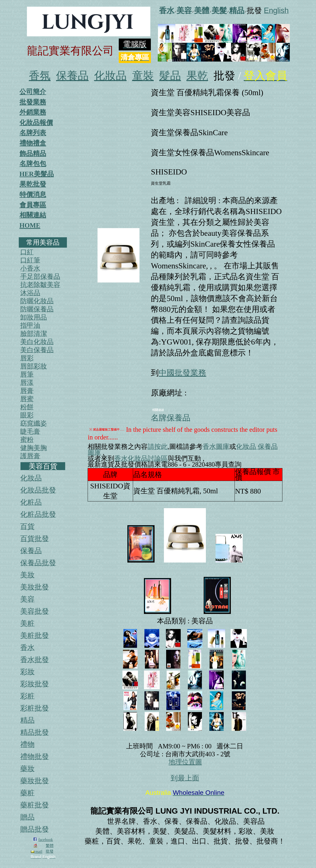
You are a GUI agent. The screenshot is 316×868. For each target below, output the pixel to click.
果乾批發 (33, 184)
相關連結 (33, 215)
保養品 (72, 76)
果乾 (197, 76)
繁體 (50, 846)
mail (37, 852)
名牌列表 (33, 133)
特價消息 (33, 195)
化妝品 (110, 76)
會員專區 (33, 205)
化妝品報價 (36, 123)
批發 (50, 851)
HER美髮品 (37, 174)
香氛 (40, 76)
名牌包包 (33, 164)
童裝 (143, 76)
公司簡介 (33, 92)
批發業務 (33, 102)
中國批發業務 (182, 373)
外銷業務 (33, 112)
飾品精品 (33, 153)
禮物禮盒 (33, 143)
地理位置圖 (185, 762)
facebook (46, 840)
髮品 (170, 76)
